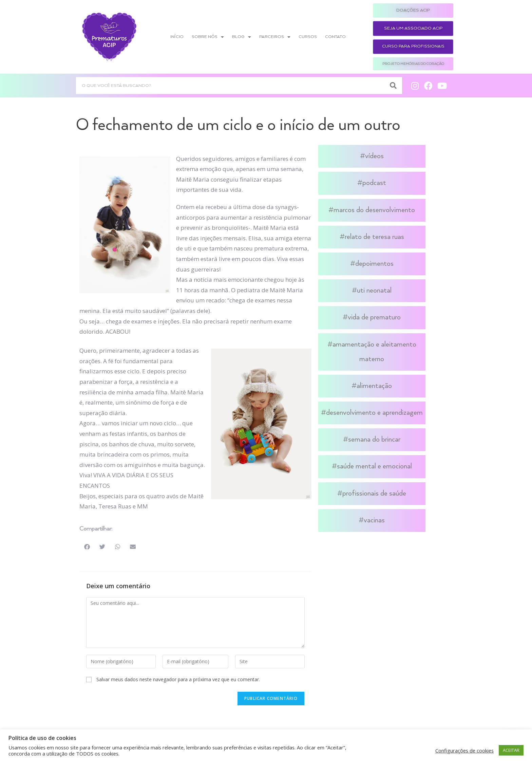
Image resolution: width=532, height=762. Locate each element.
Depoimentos (374, 264)
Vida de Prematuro (374, 317)
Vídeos (374, 156)
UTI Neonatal (374, 291)
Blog (242, 37)
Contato (335, 37)
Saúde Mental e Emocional (374, 466)
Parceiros (275, 37)
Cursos (308, 37)
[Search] (394, 86)
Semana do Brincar (374, 440)
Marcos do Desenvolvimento (374, 210)
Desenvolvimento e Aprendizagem (374, 413)
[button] (87, 547)
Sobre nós (208, 37)
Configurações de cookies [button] (464, 750)
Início (177, 37)
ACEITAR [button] (511, 750)
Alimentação (374, 386)
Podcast (374, 183)
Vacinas (374, 520)
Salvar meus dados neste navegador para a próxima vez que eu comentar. (178, 679)
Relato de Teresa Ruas (374, 237)
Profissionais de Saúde (374, 494)
